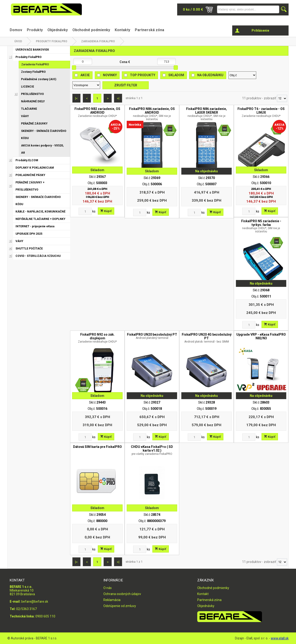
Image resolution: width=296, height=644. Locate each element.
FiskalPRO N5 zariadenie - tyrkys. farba (261, 226)
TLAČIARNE (29, 109)
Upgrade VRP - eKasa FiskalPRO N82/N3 (261, 336)
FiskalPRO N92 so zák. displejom (97, 338)
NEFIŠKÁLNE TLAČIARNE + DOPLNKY (40, 219)
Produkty (35, 30)
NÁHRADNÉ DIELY (33, 101)
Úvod (18, 41)
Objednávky (58, 30)
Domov (16, 30)
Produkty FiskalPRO (52, 41)
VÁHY (25, 116)
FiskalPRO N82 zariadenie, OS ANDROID (97, 112)
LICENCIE (28, 87)
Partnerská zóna (150, 30)
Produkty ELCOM (27, 160)
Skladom (176, 75)
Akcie (85, 75)
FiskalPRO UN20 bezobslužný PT (152, 336)
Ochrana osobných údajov (122, 594)
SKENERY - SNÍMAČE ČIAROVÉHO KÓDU (44, 135)
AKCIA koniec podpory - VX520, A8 (42, 149)
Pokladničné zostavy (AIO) (39, 79)
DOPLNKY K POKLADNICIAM (35, 168)
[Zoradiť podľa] (242, 75)
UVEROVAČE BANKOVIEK (32, 50)
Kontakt (203, 594)
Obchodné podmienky (91, 30)
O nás (108, 588)
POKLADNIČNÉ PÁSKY (30, 175)
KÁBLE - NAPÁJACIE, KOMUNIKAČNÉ (40, 212)
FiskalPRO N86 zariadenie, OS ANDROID (152, 114)
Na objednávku (210, 75)
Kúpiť (106, 211)
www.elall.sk (280, 638)
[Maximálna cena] (166, 61)
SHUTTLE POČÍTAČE (29, 249)
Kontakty (122, 30)
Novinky (110, 75)
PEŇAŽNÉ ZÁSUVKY (34, 124)
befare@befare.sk (35, 601)
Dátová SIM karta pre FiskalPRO (97, 447)
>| (118, 98)
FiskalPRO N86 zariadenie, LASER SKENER (207, 114)
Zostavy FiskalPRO (33, 72)
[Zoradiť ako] (86, 85)
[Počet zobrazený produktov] (282, 98)
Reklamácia (112, 600)
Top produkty (143, 75)
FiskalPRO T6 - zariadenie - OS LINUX (261, 112)
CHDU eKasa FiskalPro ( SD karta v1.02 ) (152, 450)
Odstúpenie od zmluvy (120, 606)
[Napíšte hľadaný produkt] (248, 9)
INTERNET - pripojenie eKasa (35, 226)
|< (76, 98)
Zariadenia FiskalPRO (98, 41)
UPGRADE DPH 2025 (29, 234)
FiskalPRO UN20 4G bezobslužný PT (207, 338)
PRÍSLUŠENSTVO (32, 94)
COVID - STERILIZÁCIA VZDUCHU (38, 256)
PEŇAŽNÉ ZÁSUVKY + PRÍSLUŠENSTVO (30, 186)
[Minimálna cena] (83, 61)
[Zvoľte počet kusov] (85, 211)
